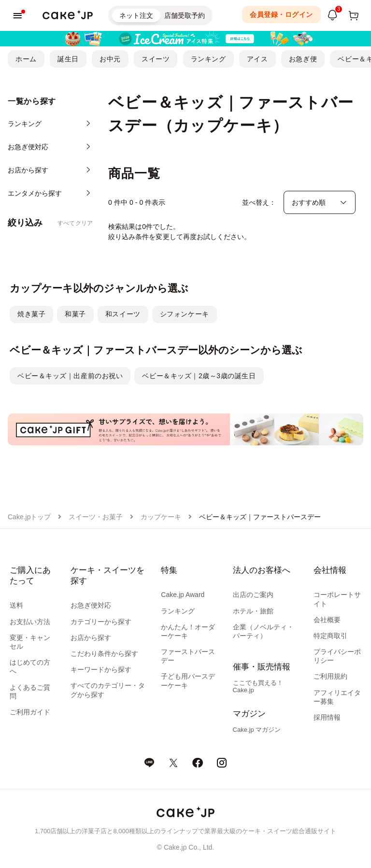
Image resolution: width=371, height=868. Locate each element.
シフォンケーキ (185, 314)
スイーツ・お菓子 (96, 517)
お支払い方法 (30, 622)
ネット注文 (136, 15)
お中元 (110, 59)
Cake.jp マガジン (257, 730)
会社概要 (327, 620)
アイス (257, 59)
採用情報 (327, 717)
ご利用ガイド (30, 712)
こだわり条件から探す (104, 654)
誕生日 (68, 59)
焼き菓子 (31, 314)
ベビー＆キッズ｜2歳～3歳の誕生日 (199, 376)
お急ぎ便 (303, 59)
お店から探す (91, 638)
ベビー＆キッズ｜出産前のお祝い (70, 376)
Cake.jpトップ (29, 517)
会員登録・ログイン (281, 14)
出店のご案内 (253, 595)
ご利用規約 (330, 676)
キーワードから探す (101, 669)
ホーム (26, 59)
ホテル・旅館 (253, 611)
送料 (16, 605)
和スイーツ (123, 314)
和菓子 (75, 314)
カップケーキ (161, 517)
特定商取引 (330, 636)
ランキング (208, 59)
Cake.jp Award (183, 595)
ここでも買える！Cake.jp (258, 686)
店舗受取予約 (185, 15)
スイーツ (156, 59)
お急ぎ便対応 (91, 605)
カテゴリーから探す (101, 622)
